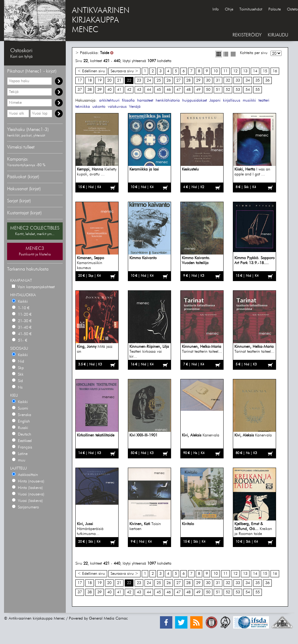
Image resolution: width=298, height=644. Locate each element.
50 (208, 90)
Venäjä (135, 107)
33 (238, 80)
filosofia (128, 101)
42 (129, 90)
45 (159, 90)
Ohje (229, 9)
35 (258, 80)
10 (216, 71)
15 (265, 71)
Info (216, 9)
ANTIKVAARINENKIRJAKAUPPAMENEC (101, 20)
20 (109, 80)
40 (109, 90)
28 (188, 80)
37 (80, 90)
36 (267, 80)
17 (80, 80)
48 (188, 90)
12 (235, 71)
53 (238, 90)
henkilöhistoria (168, 101)
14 (255, 71)
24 (149, 80)
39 (99, 90)
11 (225, 71)
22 (129, 80)
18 (90, 80)
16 (275, 71)
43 (139, 90)
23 (139, 80)
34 (248, 80)
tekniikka (83, 107)
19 (99, 80)
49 (198, 90)
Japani (215, 101)
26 (169, 80)
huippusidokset (195, 101)
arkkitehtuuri (109, 101)
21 (119, 80)
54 (248, 90)
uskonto (99, 107)
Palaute (275, 9)
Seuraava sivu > (124, 71)
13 (245, 71)
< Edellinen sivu (91, 71)
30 (208, 80)
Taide (105, 53)
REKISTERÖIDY (247, 35)
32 (228, 80)
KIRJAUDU (278, 35)
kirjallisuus (232, 101)
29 (198, 80)
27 (178, 80)
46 (169, 90)
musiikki (249, 101)
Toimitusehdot (251, 9)
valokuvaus (117, 107)
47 (178, 90)
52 (228, 90)
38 (90, 90)
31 (218, 80)
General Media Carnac (108, 619)
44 (149, 90)
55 (258, 90)
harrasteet (145, 101)
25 (159, 80)
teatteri (264, 101)
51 (218, 90)
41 (119, 90)
